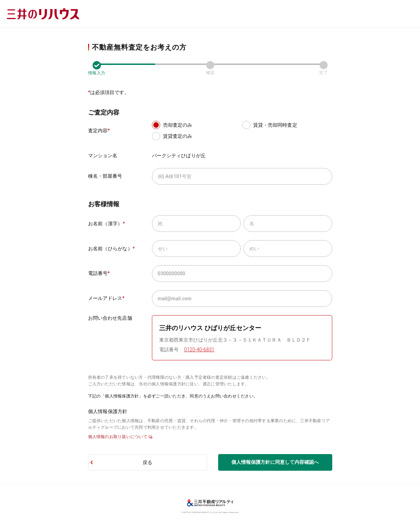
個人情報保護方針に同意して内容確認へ (275, 462)
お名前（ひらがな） (112, 249)
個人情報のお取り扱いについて (118, 437)
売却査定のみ (178, 125)
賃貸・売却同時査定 (275, 125)
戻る (147, 462)
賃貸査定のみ (178, 136)
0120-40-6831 (199, 350)
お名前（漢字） (106, 224)
